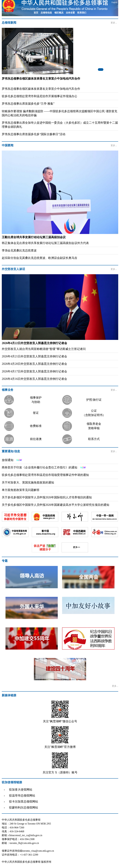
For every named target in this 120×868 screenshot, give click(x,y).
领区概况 (59, 13)
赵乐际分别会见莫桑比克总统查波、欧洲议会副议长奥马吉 (40, 258)
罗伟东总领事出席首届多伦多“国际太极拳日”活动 (34, 134)
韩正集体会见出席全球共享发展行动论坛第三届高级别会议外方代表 (45, 243)
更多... (114, 23)
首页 (36, 13)
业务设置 (70, 13)
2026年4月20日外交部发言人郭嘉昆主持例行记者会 (34, 364)
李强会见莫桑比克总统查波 (19, 250)
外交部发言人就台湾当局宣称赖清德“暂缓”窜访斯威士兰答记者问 (44, 349)
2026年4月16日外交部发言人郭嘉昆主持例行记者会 (34, 379)
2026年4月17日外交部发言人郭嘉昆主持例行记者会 (34, 371)
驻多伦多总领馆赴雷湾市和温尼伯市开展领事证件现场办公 (40, 96)
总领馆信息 (46, 13)
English (114, 2)
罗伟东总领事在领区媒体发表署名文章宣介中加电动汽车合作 (41, 89)
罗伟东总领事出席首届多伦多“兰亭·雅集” (28, 104)
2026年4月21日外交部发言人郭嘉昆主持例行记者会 (34, 356)
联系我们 (82, 13)
